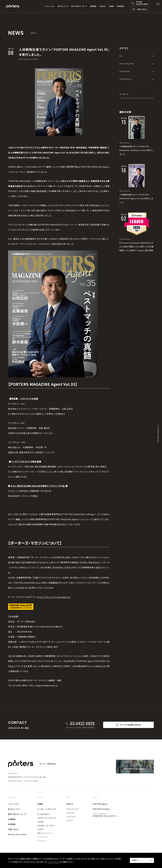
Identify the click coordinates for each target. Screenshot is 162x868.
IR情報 (111, 6)
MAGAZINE (35, 59)
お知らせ (103, 6)
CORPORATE (126, 79)
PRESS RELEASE (24, 59)
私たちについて (63, 6)
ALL (121, 56)
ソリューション (50, 6)
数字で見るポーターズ (79, 6)
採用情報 (120, 6)
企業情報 (93, 6)
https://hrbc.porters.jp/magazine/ (54, 597)
